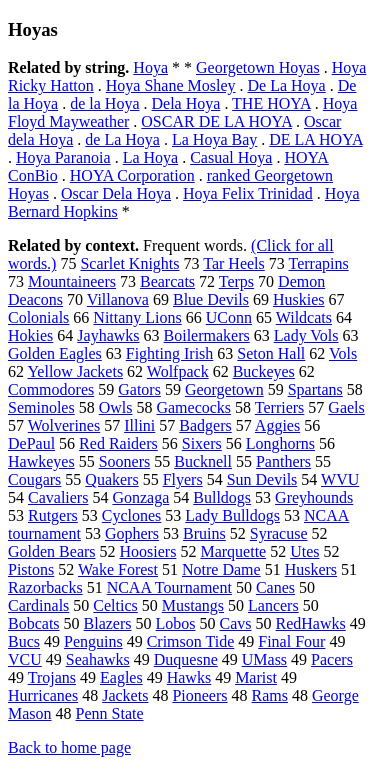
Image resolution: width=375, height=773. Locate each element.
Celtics (115, 605)
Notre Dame (221, 569)
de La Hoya (122, 139)
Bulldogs (222, 497)
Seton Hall (271, 353)
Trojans (52, 677)
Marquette (233, 551)
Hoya (150, 67)
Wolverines (64, 425)
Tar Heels (234, 263)
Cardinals (38, 605)
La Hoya (151, 157)
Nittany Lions (137, 317)
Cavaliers (58, 497)
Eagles (121, 677)
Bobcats (34, 623)
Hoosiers (148, 551)
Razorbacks (45, 587)
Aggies (277, 425)
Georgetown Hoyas (258, 67)
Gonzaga (140, 497)
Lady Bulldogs (232, 515)
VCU (25, 659)
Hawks (189, 677)
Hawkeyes (41, 461)
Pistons (31, 569)
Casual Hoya (231, 157)
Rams (270, 695)
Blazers (108, 623)
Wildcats (304, 317)
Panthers (283, 461)
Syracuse (279, 533)
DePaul (31, 443)
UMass (264, 659)
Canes (275, 587)
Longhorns (280, 443)
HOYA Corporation (132, 175)
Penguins (93, 641)
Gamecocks (193, 407)
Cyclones (132, 515)
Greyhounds (314, 497)
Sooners (125, 461)
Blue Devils (211, 299)
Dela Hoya (186, 103)
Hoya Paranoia (63, 157)
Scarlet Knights (129, 263)
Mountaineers (72, 281)
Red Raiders (118, 443)
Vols (343, 353)
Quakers (111, 479)
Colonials (38, 317)
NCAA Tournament (169, 587)
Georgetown (224, 389)
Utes (304, 551)
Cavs (236, 623)
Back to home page (69, 747)
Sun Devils (262, 479)
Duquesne (186, 659)
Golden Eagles (55, 353)
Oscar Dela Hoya (116, 193)
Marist (256, 677)
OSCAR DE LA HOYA (216, 121)
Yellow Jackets (75, 371)
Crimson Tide (191, 641)
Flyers (183, 479)
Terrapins (318, 263)
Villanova (118, 299)
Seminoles (41, 407)
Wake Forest (118, 569)
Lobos (176, 623)
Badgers (205, 425)
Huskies (299, 299)
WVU (340, 479)
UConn (229, 317)
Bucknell (203, 461)
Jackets (125, 695)
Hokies (30, 335)
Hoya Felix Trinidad (248, 193)
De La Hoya (287, 85)
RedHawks (311, 623)
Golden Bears (52, 551)
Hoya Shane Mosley (171, 85)
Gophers (132, 533)
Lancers (273, 605)
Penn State (110, 713)
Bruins (204, 533)
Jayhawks (108, 335)
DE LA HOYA (315, 139)
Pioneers (199, 695)
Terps (236, 281)
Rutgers (53, 515)
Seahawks (98, 659)
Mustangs (193, 605)
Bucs (24, 641)
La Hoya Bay (214, 139)
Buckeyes (264, 371)
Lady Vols (306, 335)
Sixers (202, 443)
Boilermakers (207, 335)
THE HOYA (271, 103)
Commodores (51, 389)
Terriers (280, 407)
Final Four (291, 641)
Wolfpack (178, 371)
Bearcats (167, 281)
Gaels (346, 407)
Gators (139, 389)
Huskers (311, 569)
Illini (139, 425)
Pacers (332, 659)
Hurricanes (43, 695)
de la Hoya (104, 103)
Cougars (34, 479)
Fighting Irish (170, 353)
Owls (116, 407)
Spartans (315, 389)
